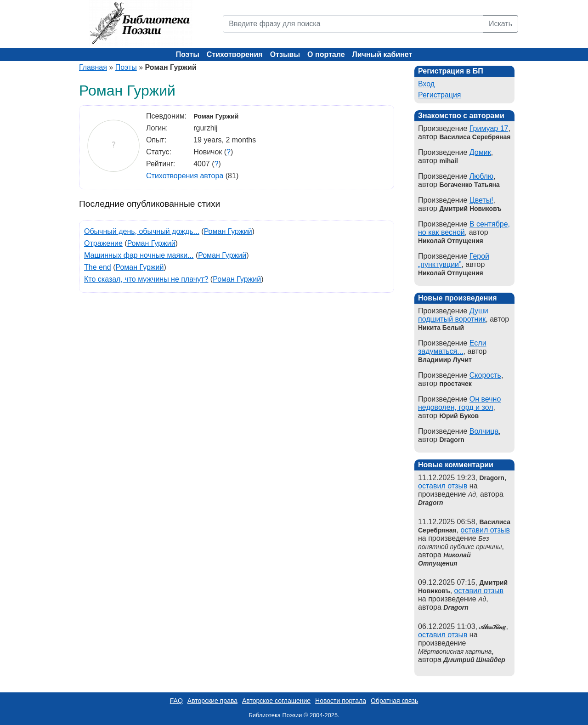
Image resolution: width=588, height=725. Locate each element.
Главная (93, 67)
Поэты (188, 54)
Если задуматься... (452, 347)
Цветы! (481, 200)
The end (98, 267)
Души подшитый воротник (453, 315)
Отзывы (285, 54)
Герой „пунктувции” (454, 260)
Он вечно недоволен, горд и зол (459, 403)
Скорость (485, 375)
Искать (500, 24)
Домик (480, 152)
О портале (326, 54)
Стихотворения (235, 54)
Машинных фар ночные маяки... (139, 255)
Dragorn (430, 503)
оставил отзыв (443, 486)
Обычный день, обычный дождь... (142, 231)
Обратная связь (394, 701)
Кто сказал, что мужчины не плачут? (146, 279)
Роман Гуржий (228, 231)
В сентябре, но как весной (464, 228)
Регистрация (440, 95)
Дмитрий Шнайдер (474, 660)
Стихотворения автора (185, 176)
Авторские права (212, 701)
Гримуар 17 (489, 128)
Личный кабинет (382, 54)
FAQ (176, 701)
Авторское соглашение (276, 701)
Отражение (103, 243)
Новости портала (341, 701)
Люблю (481, 176)
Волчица (484, 431)
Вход (426, 84)
